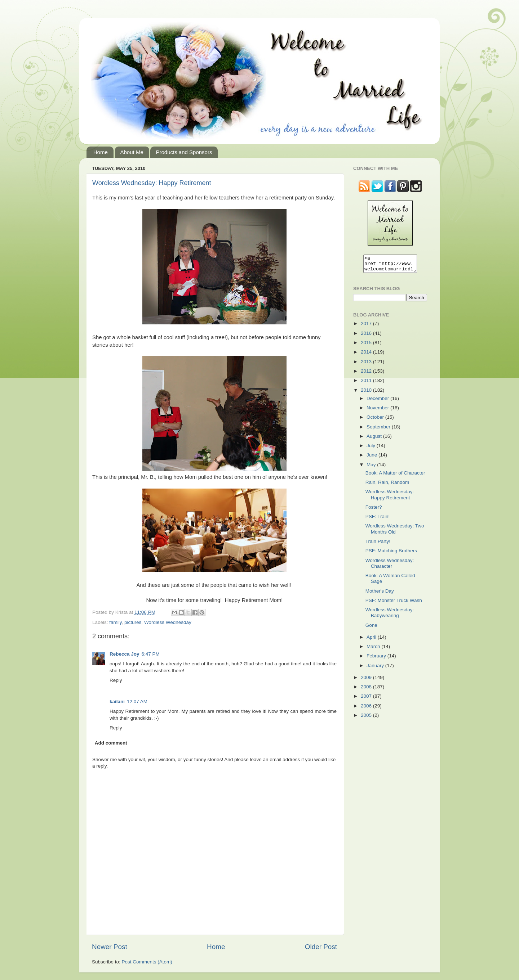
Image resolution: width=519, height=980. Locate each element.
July (372, 449)
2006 (367, 709)
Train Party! (378, 545)
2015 (367, 346)
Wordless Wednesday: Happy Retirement (152, 183)
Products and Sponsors (184, 152)
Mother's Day (380, 594)
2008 (367, 690)
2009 (367, 681)
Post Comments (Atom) (147, 962)
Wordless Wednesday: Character (390, 567)
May (372, 468)
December (378, 402)
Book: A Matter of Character (395, 476)
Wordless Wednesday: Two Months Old (395, 532)
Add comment (111, 743)
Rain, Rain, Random (387, 485)
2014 (367, 355)
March (374, 650)
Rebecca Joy (125, 654)
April (372, 640)
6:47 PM (151, 654)
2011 (367, 384)
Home (101, 152)
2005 (367, 718)
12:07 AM (137, 702)
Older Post (321, 947)
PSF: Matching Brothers (391, 554)
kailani (117, 702)
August (375, 439)
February (377, 659)
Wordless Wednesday (168, 622)
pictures (133, 622)
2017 (367, 327)
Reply (116, 680)
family (115, 622)
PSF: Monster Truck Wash (394, 604)
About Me (132, 152)
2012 (367, 374)
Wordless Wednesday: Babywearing (390, 616)
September (379, 430)
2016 (367, 336)
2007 (367, 699)
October (376, 420)
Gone (371, 628)
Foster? (374, 510)
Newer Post (110, 947)
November (378, 411)
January (376, 669)
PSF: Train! (378, 520)
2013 (367, 365)
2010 (367, 393)
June (372, 458)
